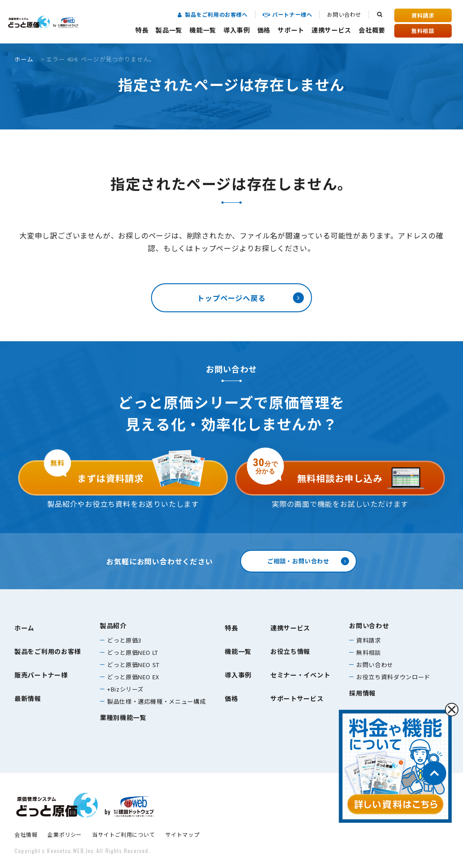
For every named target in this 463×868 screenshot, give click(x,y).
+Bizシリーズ (125, 689)
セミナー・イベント (300, 675)
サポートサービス (297, 698)
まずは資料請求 (94, 472)
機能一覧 (203, 30)
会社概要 (372, 30)
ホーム (24, 59)
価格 (264, 30)
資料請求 (423, 15)
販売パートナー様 (41, 675)
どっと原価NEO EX (133, 677)
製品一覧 (169, 30)
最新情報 (28, 698)
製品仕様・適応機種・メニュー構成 (156, 701)
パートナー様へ (288, 14)
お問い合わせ (344, 14)
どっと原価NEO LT (133, 652)
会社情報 (26, 834)
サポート (291, 30)
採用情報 (362, 693)
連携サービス (331, 30)
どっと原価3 (124, 640)
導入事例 (237, 30)
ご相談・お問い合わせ (298, 561)
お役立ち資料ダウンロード (393, 677)
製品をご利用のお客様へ (213, 14)
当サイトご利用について (124, 834)
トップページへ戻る (231, 298)
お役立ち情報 (290, 651)
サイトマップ (183, 834)
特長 (142, 30)
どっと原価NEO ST (133, 665)
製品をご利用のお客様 (48, 651)
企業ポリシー (65, 834)
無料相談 (423, 31)
